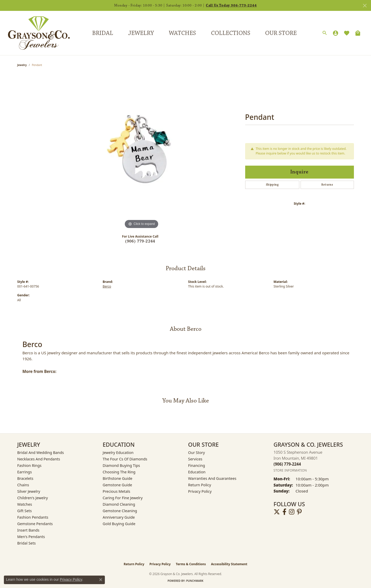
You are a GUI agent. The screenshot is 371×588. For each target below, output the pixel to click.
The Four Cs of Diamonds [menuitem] (125, 459)
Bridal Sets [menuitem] (27, 543)
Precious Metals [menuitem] (117, 491)
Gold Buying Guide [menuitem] (119, 524)
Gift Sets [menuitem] (25, 511)
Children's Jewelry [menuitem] (33, 498)
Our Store (281, 33)
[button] (325, 33)
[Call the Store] (287, 464)
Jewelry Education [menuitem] (118, 453)
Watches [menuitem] (25, 504)
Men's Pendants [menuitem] (31, 537)
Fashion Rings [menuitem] (30, 465)
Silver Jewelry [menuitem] (29, 491)
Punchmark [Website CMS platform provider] (195, 581)
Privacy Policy (200, 491)
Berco (107, 286)
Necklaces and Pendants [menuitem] (39, 459)
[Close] (365, 6)
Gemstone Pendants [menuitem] (35, 524)
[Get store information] (290, 470)
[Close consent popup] (101, 580)
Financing (197, 465)
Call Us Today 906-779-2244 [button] (231, 5)
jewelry (22, 65)
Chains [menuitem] (23, 485)
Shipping (272, 185)
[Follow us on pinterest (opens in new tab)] (299, 512)
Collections (231, 33)
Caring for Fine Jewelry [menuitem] (123, 498)
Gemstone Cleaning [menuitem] (120, 511)
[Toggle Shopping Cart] (358, 33)
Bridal (103, 33)
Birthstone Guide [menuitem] (118, 478)
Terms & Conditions (191, 564)
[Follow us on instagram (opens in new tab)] (292, 512)
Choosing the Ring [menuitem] (119, 472)
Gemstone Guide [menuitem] (118, 485)
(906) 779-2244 (140, 241)
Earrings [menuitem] (25, 472)
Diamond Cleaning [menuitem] (119, 504)
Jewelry (141, 33)
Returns (327, 185)
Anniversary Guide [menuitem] (119, 517)
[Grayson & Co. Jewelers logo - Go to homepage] (35, 33)
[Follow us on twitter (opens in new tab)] (277, 512)
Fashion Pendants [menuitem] (33, 517)
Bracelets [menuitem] (25, 478)
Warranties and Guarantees (212, 478)
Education (197, 472)
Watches (182, 33)
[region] (142, 152)
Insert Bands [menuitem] (28, 530)
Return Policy (200, 485)
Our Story (197, 453)
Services (195, 459)
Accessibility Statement (229, 564)
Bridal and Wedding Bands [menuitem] (41, 453)
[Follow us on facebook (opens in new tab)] (284, 512)
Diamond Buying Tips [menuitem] (121, 465)
